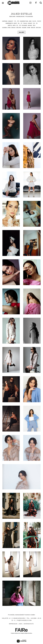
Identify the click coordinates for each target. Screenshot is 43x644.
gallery (22, 32)
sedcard (12, 16)
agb (20, 624)
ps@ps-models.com (24, 620)
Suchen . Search (40, 3)
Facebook (35, 3)
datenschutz (29, 624)
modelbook (20, 16)
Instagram (30, 3)
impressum (13, 624)
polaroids (29, 16)
